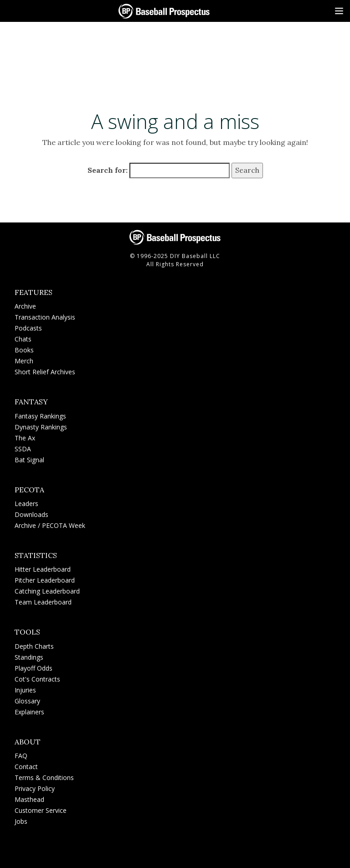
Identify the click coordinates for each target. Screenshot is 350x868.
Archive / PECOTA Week (50, 525)
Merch (24, 361)
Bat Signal (29, 460)
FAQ (21, 756)
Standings (29, 657)
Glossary (27, 701)
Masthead (29, 799)
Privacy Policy (35, 788)
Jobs (21, 821)
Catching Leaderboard (47, 591)
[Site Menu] (339, 11)
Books (24, 350)
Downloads (31, 514)
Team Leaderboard (43, 602)
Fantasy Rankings (40, 416)
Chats (23, 339)
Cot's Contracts (37, 679)
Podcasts (28, 328)
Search (247, 170)
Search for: (108, 170)
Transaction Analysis (45, 317)
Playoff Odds (33, 668)
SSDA (23, 449)
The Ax (25, 438)
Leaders (26, 504)
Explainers (29, 712)
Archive (25, 306)
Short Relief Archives (45, 372)
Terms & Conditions (44, 778)
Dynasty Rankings (41, 427)
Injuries (25, 690)
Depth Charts (34, 646)
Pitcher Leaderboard (45, 580)
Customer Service (41, 810)
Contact (26, 767)
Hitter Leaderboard (43, 569)
